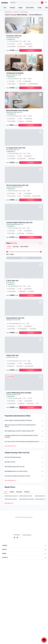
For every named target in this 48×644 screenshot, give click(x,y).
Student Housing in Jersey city (11, 496)
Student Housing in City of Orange (26, 499)
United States (8, 12)
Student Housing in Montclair (41, 499)
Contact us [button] (24, 557)
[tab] (9, 247)
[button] (27, 3)
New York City (24, 12)
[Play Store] (15, 538)
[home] (5, 3)
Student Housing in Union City (26, 496)
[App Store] (17, 538)
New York (16, 12)
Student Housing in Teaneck (11, 499)
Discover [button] (24, 549)
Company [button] (24, 545)
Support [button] (24, 553)
